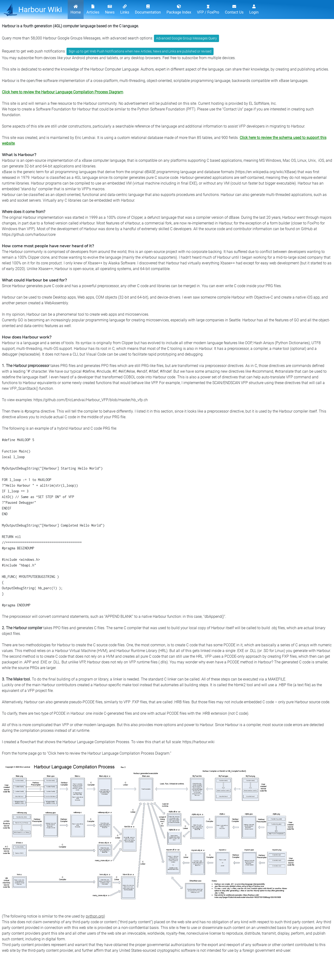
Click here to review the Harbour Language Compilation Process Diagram (62, 92)
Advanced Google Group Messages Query (186, 38)
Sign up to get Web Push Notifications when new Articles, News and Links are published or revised (140, 51)
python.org (95, 916)
